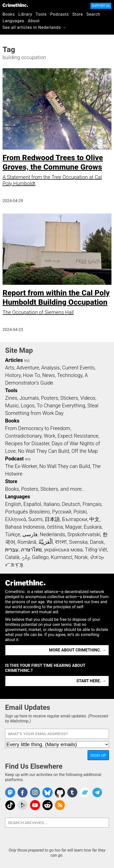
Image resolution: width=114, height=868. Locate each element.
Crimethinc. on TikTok (10, 805)
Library (25, 14)
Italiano (52, 504)
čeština (55, 527)
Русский (62, 512)
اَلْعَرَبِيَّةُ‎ (46, 542)
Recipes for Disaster (27, 443)
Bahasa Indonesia (25, 527)
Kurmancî (61, 557)
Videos (88, 398)
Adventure (28, 368)
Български (75, 519)
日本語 (52, 519)
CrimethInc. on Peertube (23, 805)
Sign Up (98, 755)
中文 (94, 519)
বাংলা (61, 542)
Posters (50, 398)
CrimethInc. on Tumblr (72, 792)
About (34, 21)
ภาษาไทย (31, 550)
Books (9, 14)
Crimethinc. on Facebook (23, 792)
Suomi (35, 519)
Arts (10, 368)
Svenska (78, 542)
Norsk (81, 557)
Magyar (74, 527)
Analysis (50, 368)
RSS (27, 361)
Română (27, 542)
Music (12, 406)
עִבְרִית (12, 550)
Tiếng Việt (96, 550)
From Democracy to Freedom (38, 428)
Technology (70, 375)
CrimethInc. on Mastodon (10, 792)
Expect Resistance (78, 436)
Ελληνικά (15, 519)
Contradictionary (23, 436)
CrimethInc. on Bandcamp (85, 792)
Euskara (93, 527)
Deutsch (71, 504)
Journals (29, 398)
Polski (80, 512)
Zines (11, 398)
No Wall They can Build (65, 466)
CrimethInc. (15, 5)
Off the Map (84, 451)
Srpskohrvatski (84, 534)
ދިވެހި (26, 557)
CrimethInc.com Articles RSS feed (60, 805)
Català (12, 557)
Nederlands (52, 534)
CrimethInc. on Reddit (47, 805)
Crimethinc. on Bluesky (47, 792)
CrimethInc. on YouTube (35, 805)
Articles (14, 360)
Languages (13, 21)
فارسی (30, 534)
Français (92, 504)
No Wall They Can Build (44, 451)
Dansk (97, 542)
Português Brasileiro (27, 512)
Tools (41, 14)
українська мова (63, 550)
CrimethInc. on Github (60, 792)
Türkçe (13, 534)
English (13, 504)
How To (31, 375)
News (48, 375)
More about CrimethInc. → (78, 650)
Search (93, 14)
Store (78, 14)
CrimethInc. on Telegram (97, 792)
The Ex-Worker (21, 466)
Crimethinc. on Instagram (35, 792)
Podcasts (60, 14)
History (13, 375)
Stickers (69, 398)
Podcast (14, 459)
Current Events (78, 368)
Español (32, 504)
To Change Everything (61, 406)
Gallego (40, 557)
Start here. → (91, 681)
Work (50, 436)
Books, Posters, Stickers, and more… (45, 489)
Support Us (101, 6)
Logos (28, 406)
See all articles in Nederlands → (34, 27)
